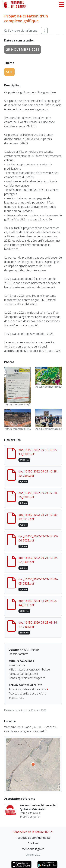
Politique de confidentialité (33, 838)
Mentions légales (33, 849)
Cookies (33, 843)
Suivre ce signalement (21, 31)
